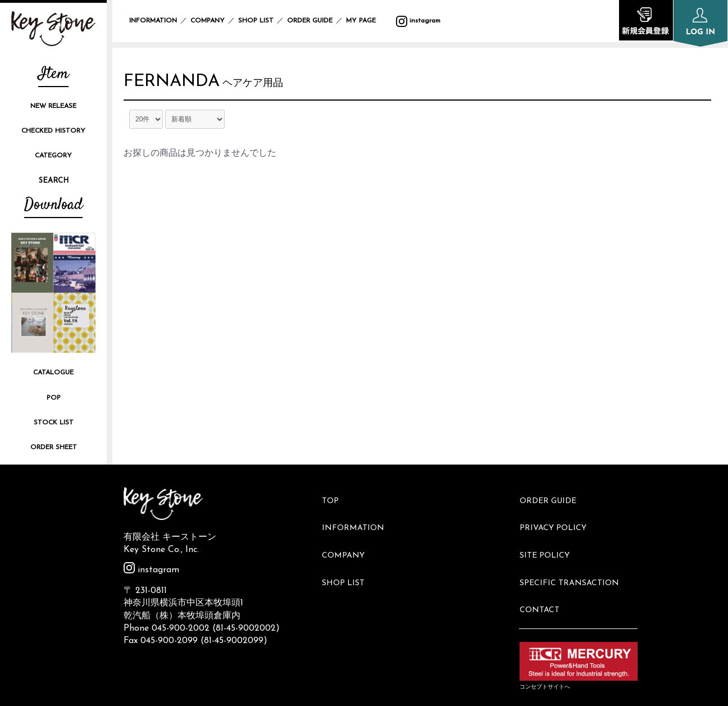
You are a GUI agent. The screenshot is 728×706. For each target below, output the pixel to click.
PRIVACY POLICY (558, 516)
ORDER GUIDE (310, 21)
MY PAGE (368, 21)
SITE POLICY (550, 534)
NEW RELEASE (53, 106)
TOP (335, 497)
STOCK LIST (54, 423)
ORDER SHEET (54, 447)
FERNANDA (181, 84)
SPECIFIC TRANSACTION (574, 553)
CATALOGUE (53, 373)
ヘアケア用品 (272, 87)
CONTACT (545, 572)
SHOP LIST (256, 21)
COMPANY (208, 21)
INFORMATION (153, 21)
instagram (418, 21)
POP (54, 398)
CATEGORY (53, 156)
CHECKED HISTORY (53, 131)
